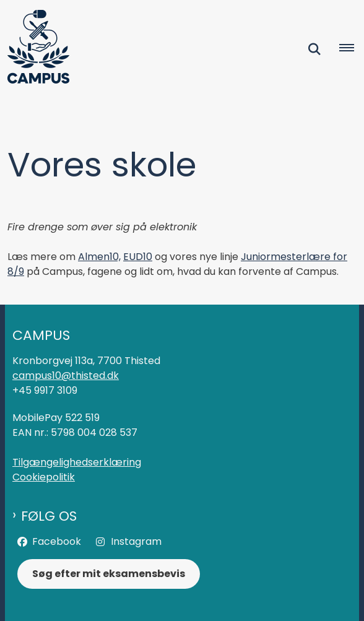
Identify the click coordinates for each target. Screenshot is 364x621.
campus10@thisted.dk (66, 376)
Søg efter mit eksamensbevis (109, 574)
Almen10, (99, 257)
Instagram (136, 541)
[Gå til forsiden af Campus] (35, 49)
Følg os (49, 516)
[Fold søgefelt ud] (314, 49)
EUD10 (138, 257)
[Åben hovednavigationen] (352, 49)
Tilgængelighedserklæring (77, 462)
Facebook (57, 541)
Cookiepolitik (44, 477)
